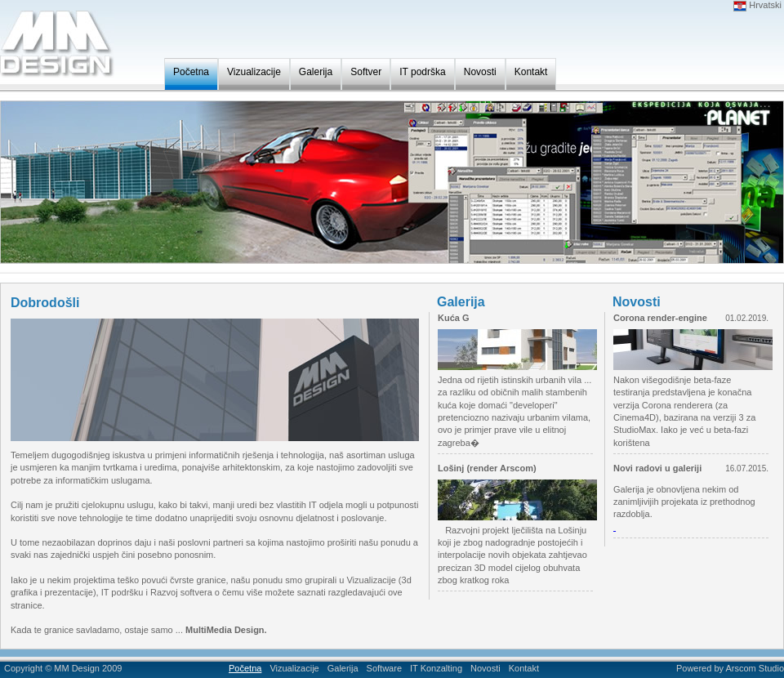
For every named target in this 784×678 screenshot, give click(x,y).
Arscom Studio (755, 668)
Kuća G (454, 318)
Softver (366, 72)
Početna (191, 72)
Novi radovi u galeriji (657, 468)
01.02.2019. (747, 318)
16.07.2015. (747, 468)
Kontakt (531, 72)
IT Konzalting (436, 668)
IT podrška (422, 72)
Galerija (316, 72)
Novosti (480, 72)
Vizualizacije (254, 72)
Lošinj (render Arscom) (487, 468)
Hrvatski (757, 5)
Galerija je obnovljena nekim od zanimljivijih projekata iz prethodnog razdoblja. (684, 502)
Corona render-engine (660, 318)
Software (384, 668)
